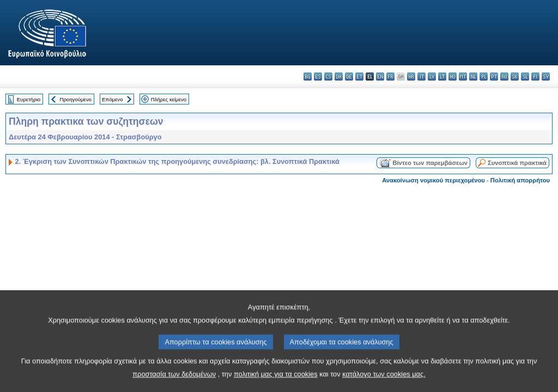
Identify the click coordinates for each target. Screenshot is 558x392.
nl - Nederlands (473, 76)
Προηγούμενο (75, 99)
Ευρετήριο (29, 99)
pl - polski (484, 76)
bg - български (308, 76)
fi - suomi (535, 76)
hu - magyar (453, 76)
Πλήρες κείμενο (169, 99)
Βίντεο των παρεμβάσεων (430, 163)
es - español (318, 76)
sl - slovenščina (525, 76)
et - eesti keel (359, 76)
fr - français (390, 76)
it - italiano (421, 76)
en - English (380, 76)
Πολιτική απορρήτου (520, 180)
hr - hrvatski (411, 76)
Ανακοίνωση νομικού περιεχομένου (433, 180)
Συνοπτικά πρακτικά (517, 163)
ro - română (504, 76)
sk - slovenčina (515, 76)
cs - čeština (328, 76)
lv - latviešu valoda (432, 76)
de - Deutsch (349, 76)
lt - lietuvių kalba (442, 76)
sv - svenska (546, 76)
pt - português (494, 76)
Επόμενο (112, 99)
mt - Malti (463, 76)
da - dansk (339, 76)
